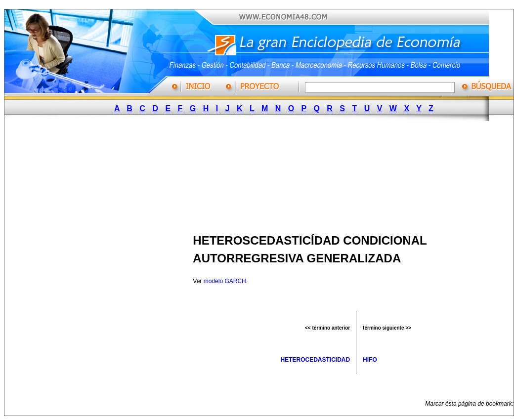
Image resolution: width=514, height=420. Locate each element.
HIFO (370, 360)
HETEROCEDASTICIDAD (316, 360)
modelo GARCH (225, 281)
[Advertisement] (130, 174)
